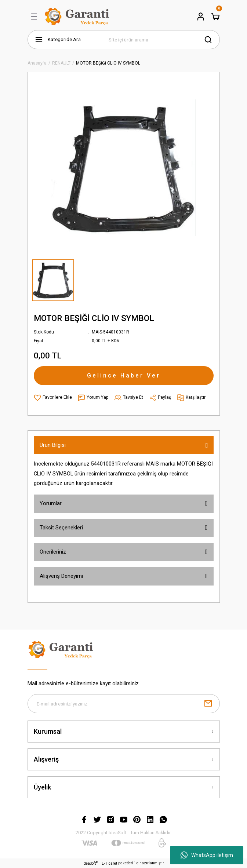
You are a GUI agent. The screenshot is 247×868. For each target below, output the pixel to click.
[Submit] (208, 704)
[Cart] (215, 17)
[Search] (160, 40)
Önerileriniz (53, 552)
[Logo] (78, 17)
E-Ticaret (109, 863)
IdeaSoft (90, 863)
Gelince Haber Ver (124, 375)
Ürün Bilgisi (53, 445)
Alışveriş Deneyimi (61, 576)
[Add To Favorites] (53, 398)
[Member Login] (201, 17)
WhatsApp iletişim (207, 855)
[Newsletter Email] (124, 704)
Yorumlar (51, 503)
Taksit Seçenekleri (61, 528)
